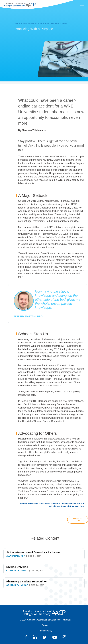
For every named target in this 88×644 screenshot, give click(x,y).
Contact (45, 625)
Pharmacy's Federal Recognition (27, 582)
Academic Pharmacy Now (47, 24)
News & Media (24, 24)
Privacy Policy (46, 631)
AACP (11, 24)
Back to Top (78, 519)
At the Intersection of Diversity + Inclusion (33, 552)
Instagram (64, 637)
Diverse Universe (17, 567)
